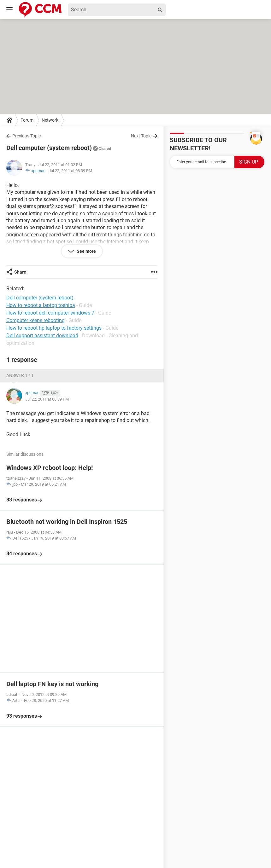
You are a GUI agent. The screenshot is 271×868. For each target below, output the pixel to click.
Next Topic (141, 136)
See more (86, 251)
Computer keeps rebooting (35, 320)
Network (50, 120)
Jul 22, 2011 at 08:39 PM (70, 171)
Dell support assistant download (42, 336)
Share (20, 272)
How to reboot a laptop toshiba (41, 305)
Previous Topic (27, 136)
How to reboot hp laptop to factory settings (54, 328)
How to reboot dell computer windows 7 (50, 313)
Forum (27, 120)
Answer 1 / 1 (20, 375)
